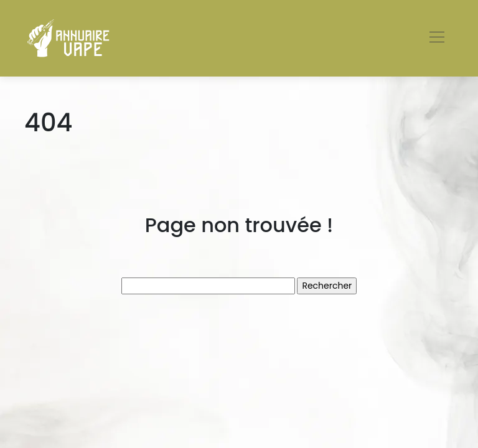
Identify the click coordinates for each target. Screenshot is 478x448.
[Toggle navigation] (436, 39)
